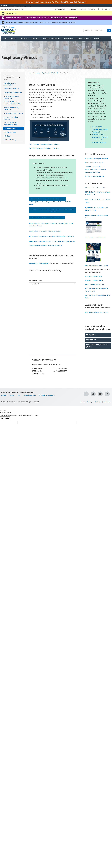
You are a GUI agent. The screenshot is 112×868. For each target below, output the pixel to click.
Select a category (35, 288)
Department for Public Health (50, 73)
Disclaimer (96, 420)
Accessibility (107, 420)
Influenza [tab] (91, 358)
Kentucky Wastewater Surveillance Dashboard (47, 218)
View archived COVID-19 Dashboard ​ (41, 268)
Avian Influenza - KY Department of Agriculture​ (98, 142)
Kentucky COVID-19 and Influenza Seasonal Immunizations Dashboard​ (52, 210)
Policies (78, 420)
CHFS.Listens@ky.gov (61, 22)
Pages (20, 413)
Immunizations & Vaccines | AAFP (96, 168)
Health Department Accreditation (10, 84)
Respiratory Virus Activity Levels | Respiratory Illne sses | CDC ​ (49, 251)
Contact (4, 413)
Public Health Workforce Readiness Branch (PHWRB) (13, 103)
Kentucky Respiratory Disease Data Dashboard (47, 199)
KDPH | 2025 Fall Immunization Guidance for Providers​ (47, 148)
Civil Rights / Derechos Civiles (54, 413)
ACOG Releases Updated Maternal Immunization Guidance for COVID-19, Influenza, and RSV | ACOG (98, 175)
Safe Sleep (7, 136)
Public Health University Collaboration (11, 109)
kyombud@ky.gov (57, 18)
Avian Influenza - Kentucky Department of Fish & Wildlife (100, 129)
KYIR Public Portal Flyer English (95, 289)
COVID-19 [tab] (91, 353)
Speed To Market (11, 13)
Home (31, 73)
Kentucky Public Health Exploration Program (11, 124)
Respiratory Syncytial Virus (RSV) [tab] (97, 364)
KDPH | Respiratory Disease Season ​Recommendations (47, 144)
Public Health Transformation (13, 113)
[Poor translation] (7, 437)
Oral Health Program (10, 132)
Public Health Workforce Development (11, 97)
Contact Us (92, 9)
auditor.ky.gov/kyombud (71, 18)
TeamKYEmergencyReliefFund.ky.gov (74, 2)
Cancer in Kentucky (10, 140)
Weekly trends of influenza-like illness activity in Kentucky (48, 231)
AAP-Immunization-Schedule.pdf (96, 181)
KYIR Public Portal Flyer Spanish (96, 293)
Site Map (12, 413)
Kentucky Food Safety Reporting (11, 118)
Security (87, 420)
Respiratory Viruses (10, 128)
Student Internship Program (13, 92)
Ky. (4, 6)
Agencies (37, 73)
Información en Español (33, 413)
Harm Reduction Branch (11, 89)
